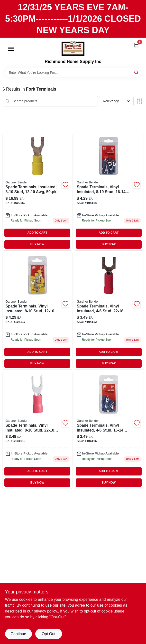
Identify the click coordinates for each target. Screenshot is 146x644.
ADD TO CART (37, 233)
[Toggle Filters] (140, 101)
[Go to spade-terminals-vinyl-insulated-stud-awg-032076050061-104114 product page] (109, 192)
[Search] (137, 72)
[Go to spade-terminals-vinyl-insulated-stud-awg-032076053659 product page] (37, 430)
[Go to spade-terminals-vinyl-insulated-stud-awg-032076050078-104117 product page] (37, 311)
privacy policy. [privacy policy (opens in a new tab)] (46, 611)
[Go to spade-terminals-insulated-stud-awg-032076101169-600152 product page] (37, 192)
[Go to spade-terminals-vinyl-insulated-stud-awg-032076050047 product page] (109, 311)
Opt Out (48, 634)
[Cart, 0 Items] (136, 46)
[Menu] (11, 49)
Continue (18, 634)
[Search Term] (73, 73)
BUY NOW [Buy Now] (37, 244)
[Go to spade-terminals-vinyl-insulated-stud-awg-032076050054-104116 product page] (109, 430)
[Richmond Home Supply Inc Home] (73, 48)
